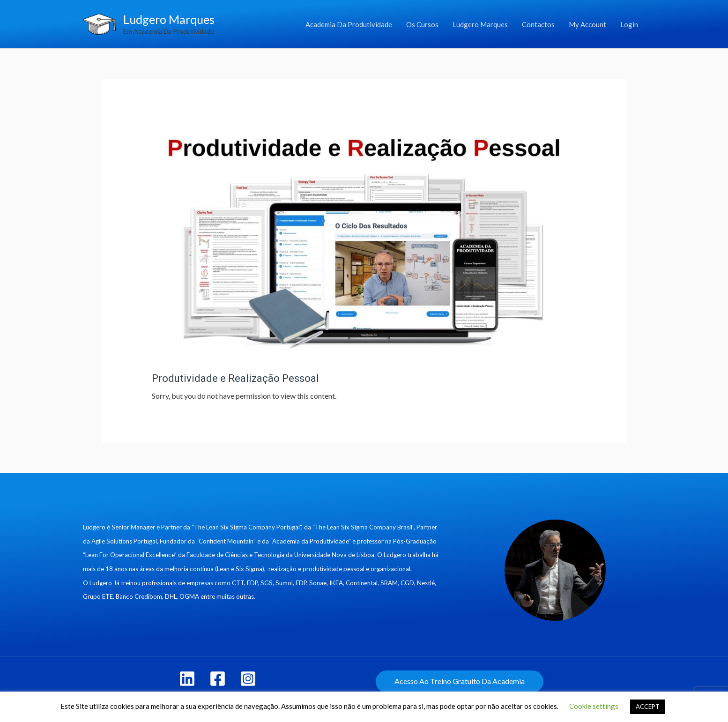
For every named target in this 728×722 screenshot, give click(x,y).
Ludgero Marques (169, 19)
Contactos (538, 24)
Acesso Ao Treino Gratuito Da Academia (460, 681)
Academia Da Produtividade (349, 24)
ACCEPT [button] (648, 707)
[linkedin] (187, 679)
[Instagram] (248, 679)
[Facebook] (218, 679)
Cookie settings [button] (594, 706)
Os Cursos (422, 24)
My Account (587, 24)
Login (629, 24)
